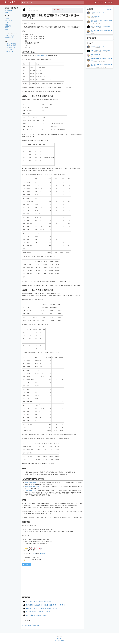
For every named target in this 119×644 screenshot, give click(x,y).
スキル (7, 22)
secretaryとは (11, 48)
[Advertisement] (52, 581)
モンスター (9, 20)
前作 (7, 12)
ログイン (98, 2)
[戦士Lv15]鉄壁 (11, 44)
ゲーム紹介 (9, 11)
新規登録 (108, 2)
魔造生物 (8, 26)
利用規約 (59, 638)
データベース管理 (59, 640)
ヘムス (28, 9)
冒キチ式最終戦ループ (31, 482)
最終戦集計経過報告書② (32, 487)
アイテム (8, 19)
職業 (7, 28)
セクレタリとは (10, 36)
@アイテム (10, 51)
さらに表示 (110, 9)
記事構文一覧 (9, 38)
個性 (7, 30)
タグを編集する (58, 10)
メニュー (9, 49)
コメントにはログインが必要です (32, 625)
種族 (7, 24)
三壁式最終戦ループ (42, 55)
